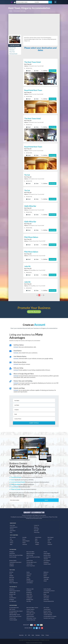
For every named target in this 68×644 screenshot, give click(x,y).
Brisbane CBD (12, 594)
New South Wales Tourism (32, 608)
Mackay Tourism (30, 615)
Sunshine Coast (47, 557)
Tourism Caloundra (48, 615)
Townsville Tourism (31, 613)
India (49, 541)
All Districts (12, 589)
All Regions (12, 552)
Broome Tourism (47, 611)
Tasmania (46, 559)
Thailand (37, 544)
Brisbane (46, 574)
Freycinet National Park (49, 601)
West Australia (30, 555)
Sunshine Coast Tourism (49, 618)
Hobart (45, 581)
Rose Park (12, 52)
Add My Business (34, 312)
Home (11, 11)
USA (29, 635)
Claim (36, 71)
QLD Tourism (12, 609)
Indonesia (25, 544)
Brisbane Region (13, 560)
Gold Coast (29, 574)
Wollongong (46, 577)
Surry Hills (29, 601)
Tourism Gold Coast (31, 620)
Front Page (36, 529)
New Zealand (51, 537)
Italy (11, 539)
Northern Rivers (47, 555)
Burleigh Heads (30, 599)
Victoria (45, 552)
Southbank (29, 591)
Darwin (45, 576)
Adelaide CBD (12, 592)
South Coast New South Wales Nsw (33, 558)
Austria (49, 543)
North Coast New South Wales (16, 555)
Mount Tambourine (14, 583)
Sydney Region (47, 553)
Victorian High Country (32, 562)
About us (36, 527)
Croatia (11, 541)
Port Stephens (47, 560)
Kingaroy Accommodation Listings (34, 643)
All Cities (11, 572)
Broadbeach (29, 592)
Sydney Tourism (30, 611)
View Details (53, 71)
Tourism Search (47, 609)
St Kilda (11, 596)
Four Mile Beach (13, 601)
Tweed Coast (29, 564)
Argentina (50, 544)
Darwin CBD (46, 592)
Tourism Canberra (30, 609)
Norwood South (13, 54)
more (43, 295)
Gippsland (12, 564)
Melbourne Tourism (48, 613)
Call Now (44, 71)
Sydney (28, 572)
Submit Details (34, 423)
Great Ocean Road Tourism (15, 616)
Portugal (37, 543)
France (24, 539)
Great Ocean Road (31, 566)
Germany (50, 539)
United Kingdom (26, 541)
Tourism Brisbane (30, 616)
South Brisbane (13, 598)
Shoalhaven (46, 562)
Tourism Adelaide (13, 620)
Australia (24, 537)
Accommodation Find (14, 608)
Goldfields (12, 566)
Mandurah (12, 581)
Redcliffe (28, 579)
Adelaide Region (47, 564)
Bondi (45, 594)
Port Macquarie (30, 581)
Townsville (46, 579)
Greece (12, 543)
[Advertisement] (34, 24)
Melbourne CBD (30, 589)
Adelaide (11, 576)
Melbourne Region (31, 553)
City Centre (46, 598)
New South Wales (30, 552)
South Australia (13, 557)
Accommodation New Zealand (16, 611)
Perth (11, 574)
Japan (11, 544)
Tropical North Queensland (15, 562)
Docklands (12, 599)
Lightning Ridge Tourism (15, 615)
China (43, 635)
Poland (24, 543)
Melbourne (46, 572)
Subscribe (36, 531)
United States (38, 537)
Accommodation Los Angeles (50, 616)
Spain (36, 539)
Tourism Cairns (13, 618)
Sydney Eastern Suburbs (15, 591)
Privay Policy (37, 532)
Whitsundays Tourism (31, 618)
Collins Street (30, 596)
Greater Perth (30, 560)
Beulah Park (12, 48)
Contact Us (37, 525)
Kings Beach (46, 596)
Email (28, 71)
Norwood (12, 50)
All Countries (13, 537)
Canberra (29, 576)
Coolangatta (29, 598)
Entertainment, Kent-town (20, 11)
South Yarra (46, 599)
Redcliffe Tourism (13, 613)
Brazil (36, 541)
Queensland (12, 553)
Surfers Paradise (47, 589)
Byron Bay (12, 579)
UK (26, 635)
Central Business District (49, 591)
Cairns (28, 577)
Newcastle (12, 577)
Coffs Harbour (30, 583)
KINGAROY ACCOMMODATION (34, 512)
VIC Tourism (46, 608)
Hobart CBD (29, 594)
